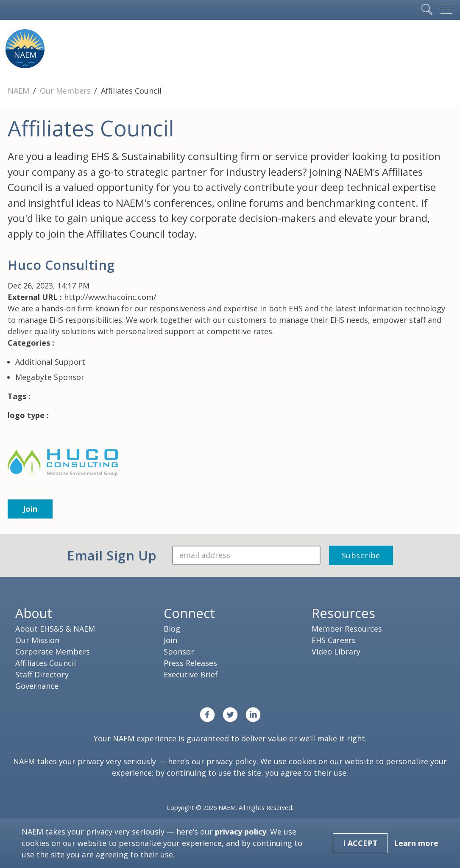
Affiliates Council (46, 663)
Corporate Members (53, 652)
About (34, 613)
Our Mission (37, 640)
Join (30, 509)
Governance (37, 686)
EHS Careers (334, 640)
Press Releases (190, 663)
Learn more (416, 843)
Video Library (336, 652)
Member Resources (347, 629)
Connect (189, 613)
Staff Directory (42, 674)
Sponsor (179, 652)
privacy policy (231, 761)
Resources (343, 613)
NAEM (20, 91)
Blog (172, 629)
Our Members (66, 91)
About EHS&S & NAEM (55, 629)
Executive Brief (191, 674)
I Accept (360, 843)
